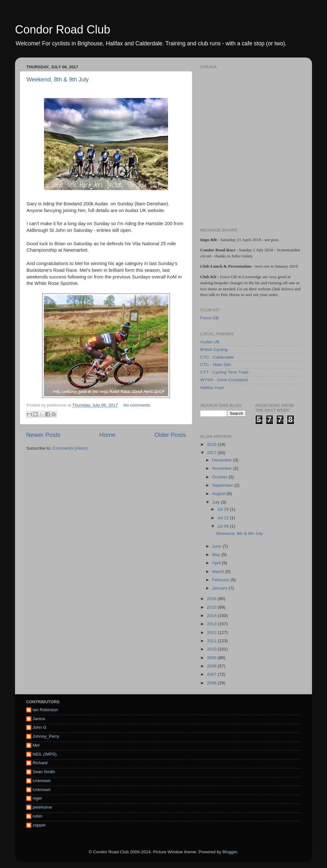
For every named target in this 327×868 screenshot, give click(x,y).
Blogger (230, 852)
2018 (212, 444)
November (223, 468)
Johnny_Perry (46, 736)
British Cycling (214, 350)
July (217, 502)
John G (40, 727)
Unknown (42, 781)
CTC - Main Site (216, 365)
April (217, 563)
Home (107, 435)
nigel (37, 798)
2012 (212, 632)
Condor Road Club (63, 30)
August (219, 494)
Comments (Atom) (70, 448)
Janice (39, 719)
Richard (40, 763)
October (220, 477)
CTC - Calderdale (217, 357)
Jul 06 (224, 526)
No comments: (137, 405)
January (220, 588)
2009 (212, 658)
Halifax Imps (212, 388)
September (223, 485)
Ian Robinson (45, 710)
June (217, 546)
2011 (212, 641)
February (221, 580)
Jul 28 (224, 509)
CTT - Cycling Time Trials (224, 372)
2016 (212, 599)
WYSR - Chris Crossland (224, 380)
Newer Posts (43, 435)
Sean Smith (44, 772)
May (217, 555)
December (223, 460)
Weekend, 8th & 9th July (58, 80)
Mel (36, 745)
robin (37, 816)
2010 (212, 649)
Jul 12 (224, 518)
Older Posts (170, 435)
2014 (212, 616)
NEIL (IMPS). (45, 754)
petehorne (42, 807)
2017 (212, 453)
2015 (212, 607)
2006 (212, 683)
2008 (212, 666)
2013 (212, 624)
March (219, 571)
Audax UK (210, 342)
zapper (39, 825)
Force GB (209, 318)
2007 (212, 674)
